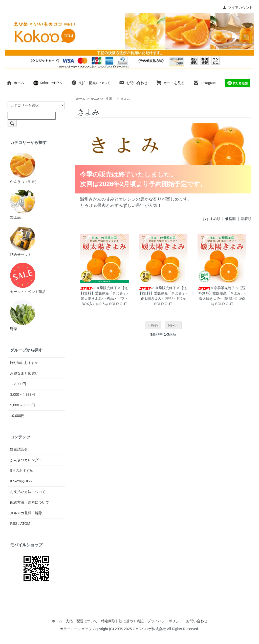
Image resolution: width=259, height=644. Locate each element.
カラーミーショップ (76, 629)
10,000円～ (19, 416)
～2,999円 (18, 384)
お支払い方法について (28, 492)
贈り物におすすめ (24, 363)
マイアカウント (238, 8)
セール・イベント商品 (28, 278)
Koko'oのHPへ (48, 83)
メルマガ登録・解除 (26, 513)
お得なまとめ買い (24, 373)
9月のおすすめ (22, 470)
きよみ (125, 99)
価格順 (230, 219)
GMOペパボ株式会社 (149, 629)
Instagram (205, 83)
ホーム (15, 83)
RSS (14, 524)
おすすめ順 (211, 219)
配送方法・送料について (30, 502)
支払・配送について (91, 83)
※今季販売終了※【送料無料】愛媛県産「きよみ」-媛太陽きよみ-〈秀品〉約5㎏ (163, 293)
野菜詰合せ (19, 449)
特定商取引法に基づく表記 (122, 621)
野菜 (23, 315)
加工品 (23, 205)
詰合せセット (23, 241)
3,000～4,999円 (23, 394)
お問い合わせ (133, 83)
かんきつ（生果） (103, 99)
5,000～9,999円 (23, 405)
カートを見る (170, 83)
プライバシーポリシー (165, 621)
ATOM (25, 524)
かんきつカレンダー (26, 460)
